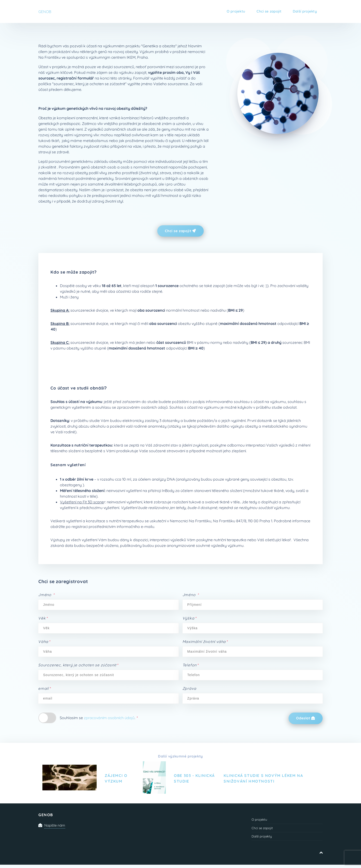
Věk (43, 619)
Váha (44, 642)
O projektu (230, 12)
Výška (189, 619)
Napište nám (56, 827)
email (44, 689)
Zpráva (189, 689)
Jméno (46, 595)
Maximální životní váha (205, 642)
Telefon (191, 666)
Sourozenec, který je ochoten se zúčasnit (78, 666)
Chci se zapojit (265, 12)
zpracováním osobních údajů (109, 718)
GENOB (45, 12)
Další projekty (304, 12)
